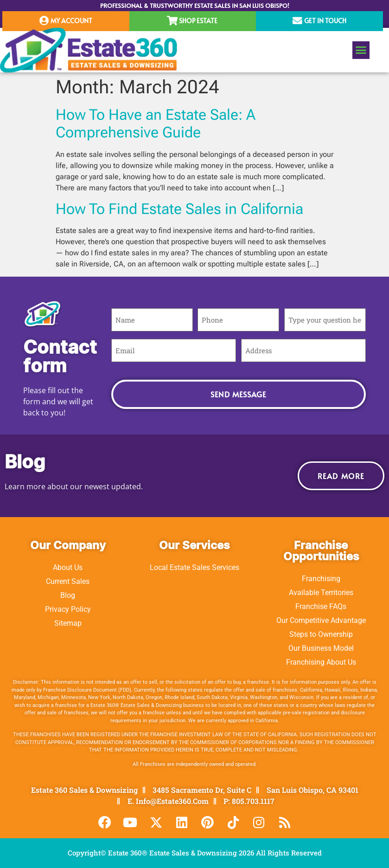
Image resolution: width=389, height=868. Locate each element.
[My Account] (44, 21)
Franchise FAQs (321, 606)
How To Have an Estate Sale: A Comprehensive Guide (156, 123)
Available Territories (321, 593)
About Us (68, 567)
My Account (71, 21)
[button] (361, 50)
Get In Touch (325, 21)
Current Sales (68, 581)
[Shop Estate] (172, 21)
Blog (68, 595)
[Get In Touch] (297, 21)
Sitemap (68, 623)
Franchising (321, 579)
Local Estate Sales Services (194, 567)
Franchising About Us (321, 662)
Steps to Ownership (321, 634)
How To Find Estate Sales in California (179, 209)
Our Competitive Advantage (321, 620)
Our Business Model (321, 648)
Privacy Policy (68, 609)
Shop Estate (198, 21)
